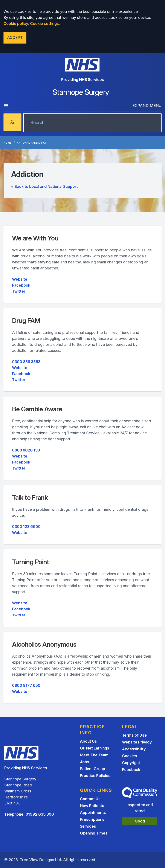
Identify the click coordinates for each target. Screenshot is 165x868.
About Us (88, 741)
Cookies (130, 756)
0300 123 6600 (26, 527)
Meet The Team (94, 755)
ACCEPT (15, 37)
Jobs (85, 762)
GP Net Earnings (95, 748)
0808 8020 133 (26, 450)
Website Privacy (137, 742)
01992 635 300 (40, 814)
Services (88, 826)
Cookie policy (16, 24)
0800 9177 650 (26, 685)
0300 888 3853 (26, 362)
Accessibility (134, 749)
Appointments (93, 813)
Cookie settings (44, 24)
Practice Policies (95, 776)
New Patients (92, 806)
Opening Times (94, 833)
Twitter (19, 291)
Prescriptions (92, 819)
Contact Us (90, 799)
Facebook (21, 285)
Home (7, 143)
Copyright (131, 763)
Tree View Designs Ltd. (41, 860)
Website (20, 279)
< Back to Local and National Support (44, 186)
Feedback (131, 770)
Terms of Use (134, 735)
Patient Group (92, 769)
